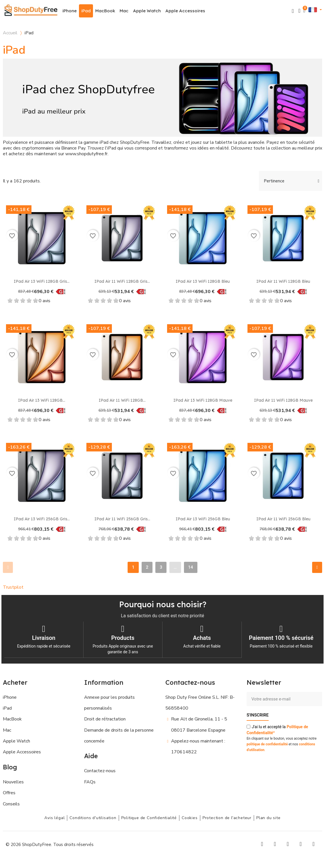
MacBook (105, 11)
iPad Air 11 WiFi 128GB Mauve (283, 400)
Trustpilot (13, 587)
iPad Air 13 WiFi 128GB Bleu (203, 281)
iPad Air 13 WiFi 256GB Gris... (42, 519)
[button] (293, 11)
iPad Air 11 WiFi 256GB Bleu (283, 519)
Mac (124, 11)
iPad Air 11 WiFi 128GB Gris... (122, 281)
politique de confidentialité (267, 744)
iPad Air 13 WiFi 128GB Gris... (42, 281)
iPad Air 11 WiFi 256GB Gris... (122, 519)
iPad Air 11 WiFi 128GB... (122, 400)
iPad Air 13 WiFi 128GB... (42, 400)
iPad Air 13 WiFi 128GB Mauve (203, 400)
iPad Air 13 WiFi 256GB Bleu (203, 519)
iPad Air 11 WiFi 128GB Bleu (283, 281)
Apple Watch (147, 11)
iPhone (70, 11)
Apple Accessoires (185, 11)
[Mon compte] (299, 11)
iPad (86, 11)
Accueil (10, 33)
